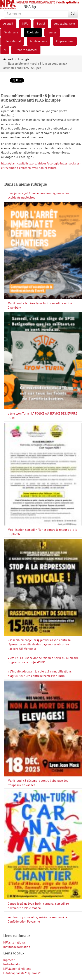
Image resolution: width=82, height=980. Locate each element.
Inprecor (9, 960)
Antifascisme (38, 41)
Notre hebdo (11, 964)
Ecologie (33, 33)
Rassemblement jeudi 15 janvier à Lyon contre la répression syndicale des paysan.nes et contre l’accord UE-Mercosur (39, 645)
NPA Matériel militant (17, 969)
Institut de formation (17, 947)
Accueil (8, 24)
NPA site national (14, 943)
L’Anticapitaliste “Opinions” (22, 973)
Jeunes (52, 33)
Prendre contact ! (26, 50)
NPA (25, 24)
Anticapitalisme (65, 24)
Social (41, 24)
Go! (73, 14)
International (12, 41)
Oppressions (65, 41)
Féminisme (11, 33)
